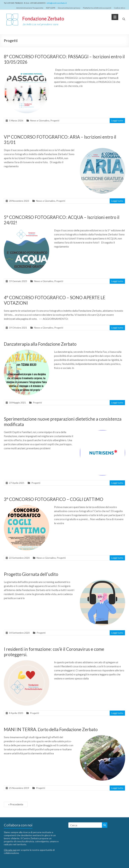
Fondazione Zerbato (43, 19)
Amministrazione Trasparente (30, 8)
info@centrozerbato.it (57, 3)
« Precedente (16, 804)
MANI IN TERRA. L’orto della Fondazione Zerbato (51, 729)
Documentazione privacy (69, 8)
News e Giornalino (40, 120)
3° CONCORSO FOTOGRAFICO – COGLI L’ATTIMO (54, 499)
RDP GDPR (51, 8)
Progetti (55, 120)
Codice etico (120, 8)
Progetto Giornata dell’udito (31, 574)
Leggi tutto (117, 120)
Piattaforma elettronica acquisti (97, 8)
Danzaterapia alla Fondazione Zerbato (40, 344)
